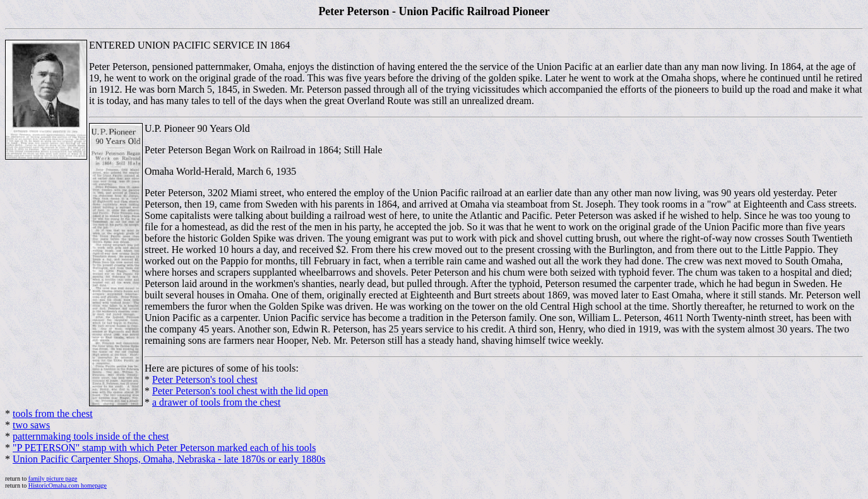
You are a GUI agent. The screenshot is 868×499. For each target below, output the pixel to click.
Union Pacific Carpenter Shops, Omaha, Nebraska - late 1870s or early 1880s (169, 459)
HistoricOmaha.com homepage (68, 485)
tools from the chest (53, 414)
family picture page (53, 478)
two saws (31, 425)
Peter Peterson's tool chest (205, 379)
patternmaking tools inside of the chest (91, 436)
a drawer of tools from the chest (216, 402)
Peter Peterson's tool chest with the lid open (240, 391)
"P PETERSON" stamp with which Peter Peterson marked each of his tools (164, 448)
